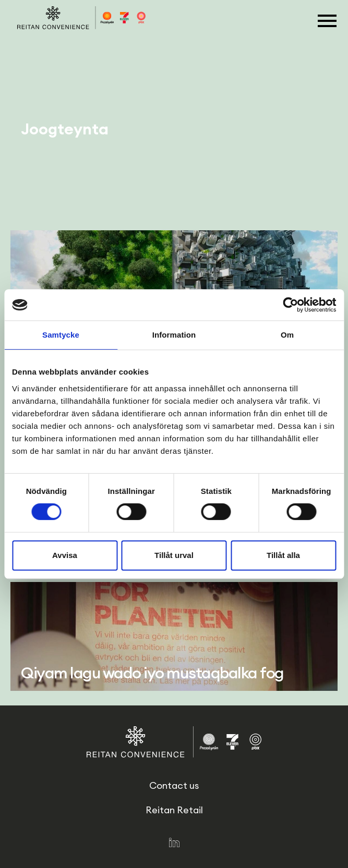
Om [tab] (287, 335)
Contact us (174, 785)
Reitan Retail (174, 810)
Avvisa (65, 555)
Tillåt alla (283, 555)
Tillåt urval (174, 555)
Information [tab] (174, 335)
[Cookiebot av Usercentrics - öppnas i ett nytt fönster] (290, 305)
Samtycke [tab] (61, 335)
